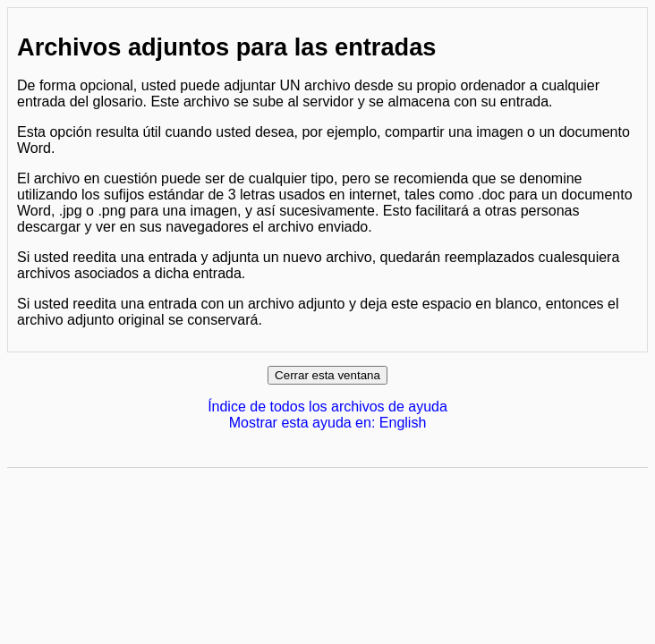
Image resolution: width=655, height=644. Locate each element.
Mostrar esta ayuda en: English (328, 423)
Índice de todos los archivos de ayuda (327, 407)
